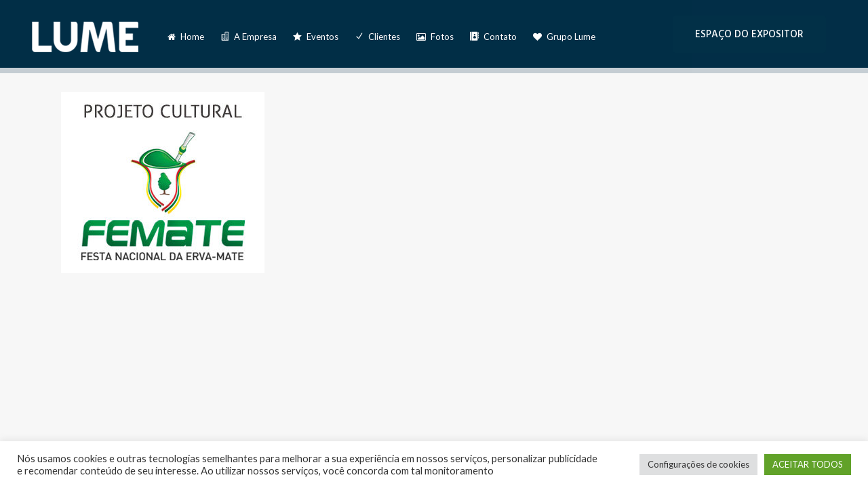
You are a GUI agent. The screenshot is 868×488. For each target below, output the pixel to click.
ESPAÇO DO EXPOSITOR (749, 34)
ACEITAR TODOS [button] (808, 464)
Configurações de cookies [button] (698, 464)
